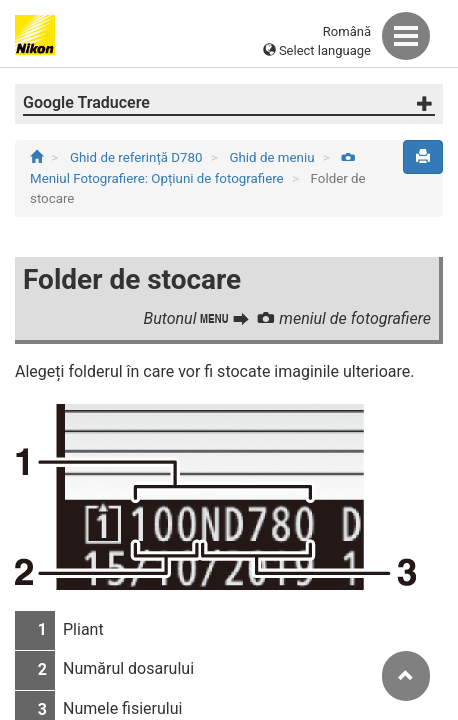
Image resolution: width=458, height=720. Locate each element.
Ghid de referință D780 (138, 157)
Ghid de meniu (273, 157)
